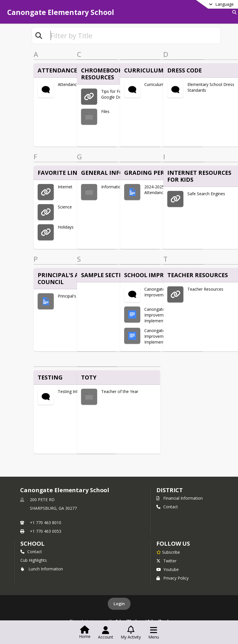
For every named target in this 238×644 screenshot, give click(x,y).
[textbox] (133, 36)
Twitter (166, 561)
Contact (167, 507)
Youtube (168, 569)
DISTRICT (170, 490)
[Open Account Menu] (106, 633)
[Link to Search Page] (233, 12)
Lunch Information (42, 569)
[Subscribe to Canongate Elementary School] (168, 552)
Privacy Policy (172, 578)
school (32, 544)
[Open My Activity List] (131, 633)
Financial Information (180, 498)
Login (119, 604)
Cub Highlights (34, 560)
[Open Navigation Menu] (154, 633)
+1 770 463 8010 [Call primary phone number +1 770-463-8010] (46, 523)
